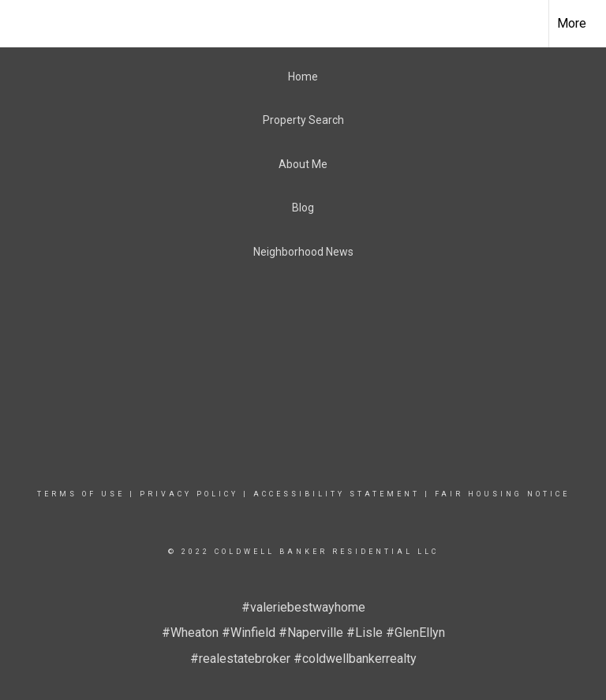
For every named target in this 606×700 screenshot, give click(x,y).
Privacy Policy (189, 494)
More (572, 23)
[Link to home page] (20, 24)
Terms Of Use (81, 494)
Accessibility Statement (337, 494)
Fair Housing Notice (502, 494)
